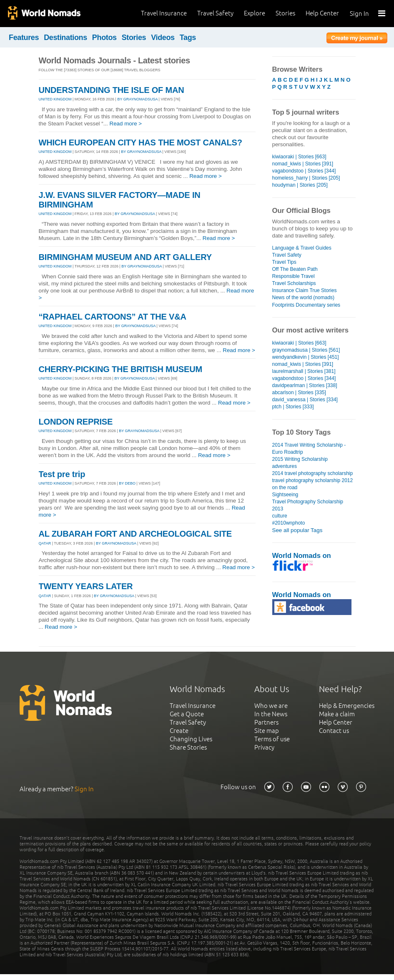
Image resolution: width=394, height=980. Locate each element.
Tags (188, 37)
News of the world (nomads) (304, 297)
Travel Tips (284, 262)
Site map (267, 731)
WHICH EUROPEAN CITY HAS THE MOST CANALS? (141, 142)
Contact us (334, 731)
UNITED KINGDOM (55, 99)
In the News (271, 714)
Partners (266, 722)
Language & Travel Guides (302, 248)
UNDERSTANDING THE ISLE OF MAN (112, 90)
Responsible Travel (294, 276)
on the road (285, 487)
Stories (285, 13)
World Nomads (44, 14)
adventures (285, 466)
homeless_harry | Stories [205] (306, 178)
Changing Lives (191, 739)
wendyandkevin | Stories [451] (306, 357)
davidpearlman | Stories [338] (305, 385)
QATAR (45, 543)
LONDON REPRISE (76, 422)
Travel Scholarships (294, 283)
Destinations (65, 37)
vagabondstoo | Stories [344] (304, 171)
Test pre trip (62, 474)
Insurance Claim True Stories (305, 290)
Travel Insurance (164, 13)
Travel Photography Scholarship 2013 (308, 505)
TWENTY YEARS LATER (86, 586)
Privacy (264, 747)
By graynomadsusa (137, 99)
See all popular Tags (297, 530)
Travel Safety (215, 13)
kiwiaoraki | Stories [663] (299, 157)
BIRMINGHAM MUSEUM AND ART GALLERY (125, 257)
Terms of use (272, 739)
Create (179, 731)
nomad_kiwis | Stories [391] (303, 164)
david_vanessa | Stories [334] (305, 400)
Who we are (271, 706)
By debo (127, 483)
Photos (104, 37)
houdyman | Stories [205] (300, 185)
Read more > (126, 124)
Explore (255, 13)
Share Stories (188, 747)
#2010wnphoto (289, 523)
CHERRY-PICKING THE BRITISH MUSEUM (120, 369)
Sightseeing (285, 495)
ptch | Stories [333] (293, 407)
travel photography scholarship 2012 (313, 480)
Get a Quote (187, 714)
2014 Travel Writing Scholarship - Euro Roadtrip (309, 449)
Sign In (359, 14)
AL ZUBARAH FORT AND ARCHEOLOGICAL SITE (135, 534)
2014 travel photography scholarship (313, 473)
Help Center (322, 13)
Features (24, 37)
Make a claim (337, 714)
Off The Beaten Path (295, 269)
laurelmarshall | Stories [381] (304, 371)
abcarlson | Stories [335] (299, 392)
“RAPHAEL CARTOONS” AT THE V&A (113, 317)
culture (280, 516)
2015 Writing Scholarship (300, 459)
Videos (163, 37)
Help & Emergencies (347, 706)
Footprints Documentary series (306, 305)
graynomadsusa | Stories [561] (306, 350)
